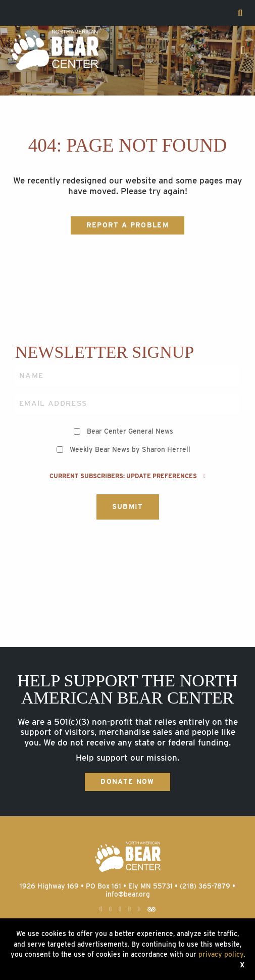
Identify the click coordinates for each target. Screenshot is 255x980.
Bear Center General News (130, 431)
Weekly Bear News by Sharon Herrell (130, 449)
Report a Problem (127, 225)
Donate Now (127, 781)
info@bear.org (128, 894)
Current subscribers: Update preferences (127, 476)
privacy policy (221, 954)
